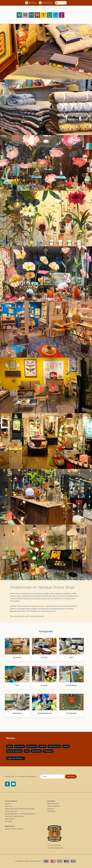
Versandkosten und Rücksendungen (20, 814)
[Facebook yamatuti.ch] (7, 784)
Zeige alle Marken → (16, 758)
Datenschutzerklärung (14, 816)
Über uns (9, 806)
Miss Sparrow (54, 746)
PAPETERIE (17, 713)
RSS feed (51, 811)
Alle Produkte (53, 804)
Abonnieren (71, 777)
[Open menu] (72, 15)
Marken (50, 809)
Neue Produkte (54, 806)
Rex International (14, 751)
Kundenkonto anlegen (14, 829)
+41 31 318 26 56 (54, 845)
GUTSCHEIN (71, 713)
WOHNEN (17, 658)
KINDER (44, 685)
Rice (27, 751)
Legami (42, 746)
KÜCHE (44, 658)
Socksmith (36, 751)
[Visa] (46, 861)
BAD (71, 658)
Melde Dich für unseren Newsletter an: (21, 776)
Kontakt (8, 804)
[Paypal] (73, 861)
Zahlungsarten (11, 811)
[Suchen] (61, 3)
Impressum (10, 819)
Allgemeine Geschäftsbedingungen (20, 809)
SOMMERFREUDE (44, 713)
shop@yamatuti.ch (55, 848)
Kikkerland (32, 746)
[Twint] (66, 861)
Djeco (10, 746)
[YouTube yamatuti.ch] (13, 784)
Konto (47, 3)
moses (66, 746)
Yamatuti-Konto (37, 606)
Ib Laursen (20, 746)
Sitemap (9, 821)
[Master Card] (53, 861)
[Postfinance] (60, 861)
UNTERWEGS (71, 685)
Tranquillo (48, 751)
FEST (17, 685)
